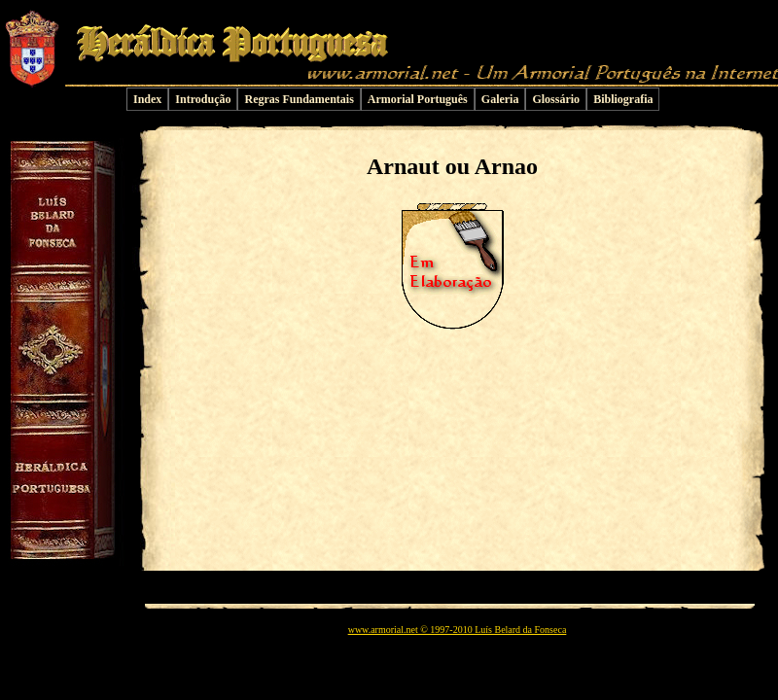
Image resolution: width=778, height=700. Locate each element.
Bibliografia (623, 99)
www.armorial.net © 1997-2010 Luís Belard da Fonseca (458, 630)
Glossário (556, 99)
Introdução (203, 99)
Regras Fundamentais (299, 99)
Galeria (500, 99)
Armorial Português (418, 99)
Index (147, 99)
